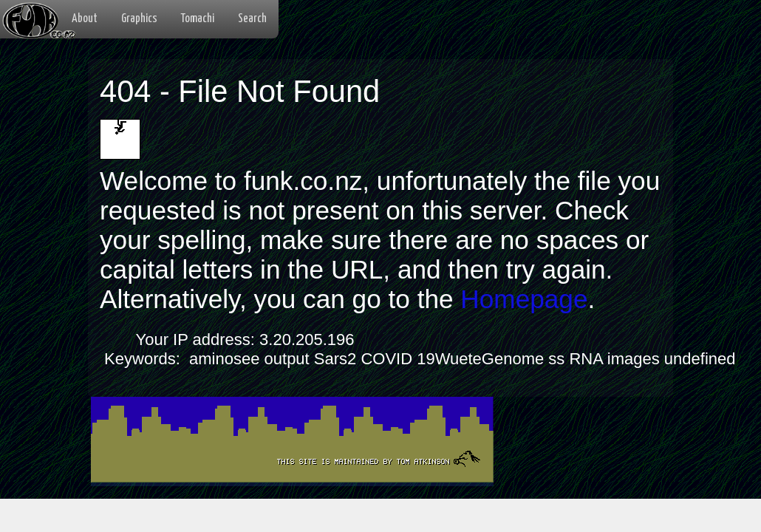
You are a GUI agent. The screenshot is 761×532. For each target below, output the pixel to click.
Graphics (139, 19)
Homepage (524, 299)
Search (252, 19)
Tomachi (198, 19)
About (85, 19)
